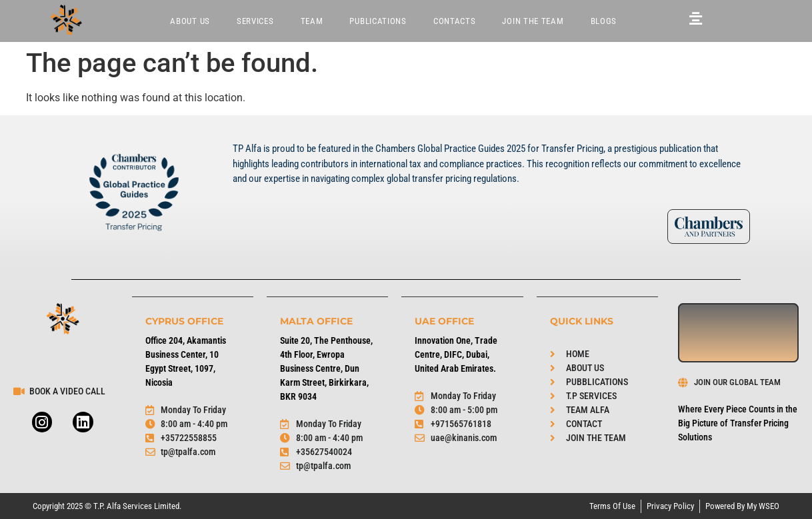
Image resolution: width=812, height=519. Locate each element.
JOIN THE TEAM (533, 21)
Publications (378, 21)
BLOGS (604, 21)
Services (255, 21)
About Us (190, 21)
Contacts (455, 21)
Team (312, 21)
